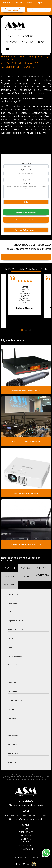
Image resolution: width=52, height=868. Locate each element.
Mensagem (26, 184)
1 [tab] (22, 330)
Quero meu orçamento (26, 257)
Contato (28, 42)
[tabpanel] (25, 294)
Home (9, 36)
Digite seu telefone (26, 177)
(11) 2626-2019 (12, 816)
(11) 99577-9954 (26, 816)
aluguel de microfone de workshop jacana (7, 60)
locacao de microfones (29, 57)
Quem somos (26, 36)
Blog (41, 42)
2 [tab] (26, 330)
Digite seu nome (26, 163)
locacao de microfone (42, 57)
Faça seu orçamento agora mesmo (13, 10)
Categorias (17, 57)
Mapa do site (26, 849)
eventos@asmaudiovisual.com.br (26, 819)
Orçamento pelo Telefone (26, 220)
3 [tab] (30, 330)
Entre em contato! (39, 10)
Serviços (12, 42)
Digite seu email (26, 170)
